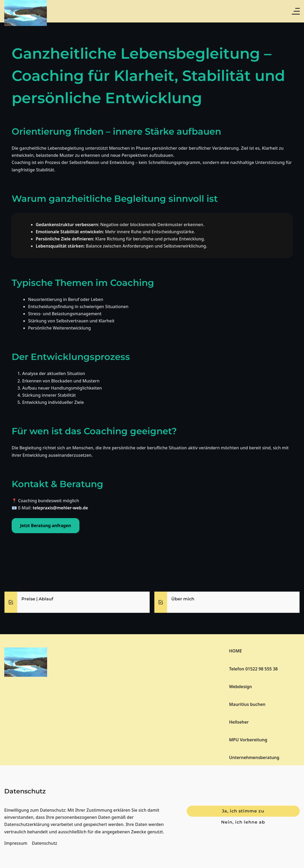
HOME (235, 651)
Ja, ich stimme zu (243, 811)
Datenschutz (44, 843)
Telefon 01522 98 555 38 (253, 669)
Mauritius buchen (247, 704)
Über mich (183, 599)
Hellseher (239, 722)
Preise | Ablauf (37, 599)
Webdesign (240, 687)
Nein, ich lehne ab (243, 822)
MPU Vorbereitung (248, 740)
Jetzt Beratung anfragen (46, 526)
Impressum (16, 843)
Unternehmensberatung (254, 757)
